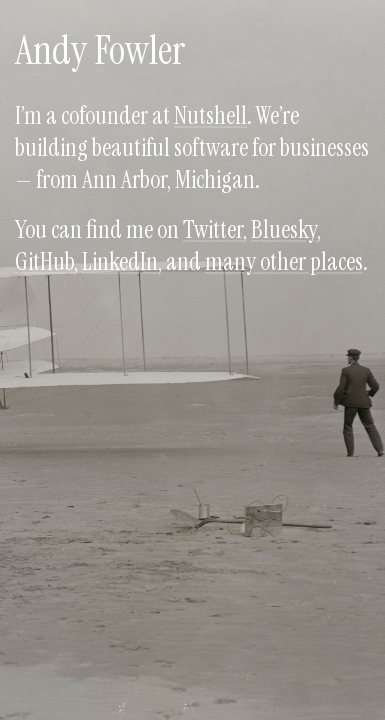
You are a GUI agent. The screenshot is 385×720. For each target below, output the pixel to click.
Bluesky (284, 229)
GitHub (44, 261)
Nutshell (210, 115)
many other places (284, 261)
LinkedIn (120, 261)
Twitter (213, 229)
